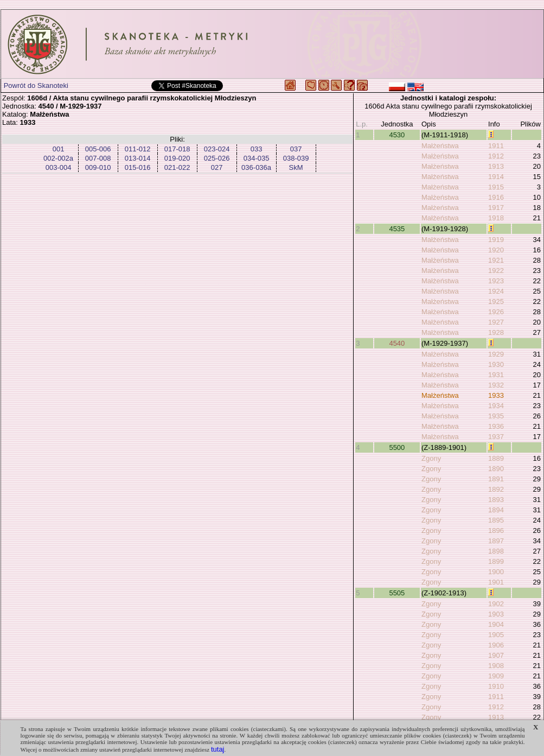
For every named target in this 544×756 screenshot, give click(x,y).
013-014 (138, 158)
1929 (496, 354)
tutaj (218, 749)
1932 (496, 385)
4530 (397, 135)
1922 (496, 271)
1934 (496, 406)
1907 (496, 655)
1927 (496, 322)
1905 (496, 635)
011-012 (138, 149)
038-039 (296, 158)
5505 (397, 593)
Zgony (431, 458)
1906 (496, 645)
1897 (496, 541)
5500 (397, 447)
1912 (496, 156)
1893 (496, 500)
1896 (496, 531)
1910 (496, 686)
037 (296, 149)
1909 (496, 676)
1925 (496, 301)
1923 (496, 281)
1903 (496, 614)
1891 (496, 479)
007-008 (98, 158)
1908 (496, 666)
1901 (496, 582)
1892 (496, 489)
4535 (397, 229)
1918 (496, 218)
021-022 (177, 167)
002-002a (58, 158)
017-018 (177, 149)
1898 (496, 551)
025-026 (217, 158)
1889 (496, 458)
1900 (496, 572)
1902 (496, 604)
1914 (496, 177)
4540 (397, 343)
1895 (496, 520)
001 (59, 149)
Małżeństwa (440, 146)
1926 (496, 312)
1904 (496, 624)
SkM (296, 167)
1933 (496, 395)
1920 (496, 250)
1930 (496, 364)
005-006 (98, 149)
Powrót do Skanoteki (36, 85)
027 (217, 167)
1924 (496, 291)
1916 (496, 197)
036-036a (256, 167)
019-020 (177, 158)
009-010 (98, 167)
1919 (496, 240)
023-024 (217, 149)
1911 (496, 146)
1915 (496, 187)
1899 (496, 561)
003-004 (59, 167)
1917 (496, 208)
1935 (496, 416)
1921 (496, 260)
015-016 (138, 167)
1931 (496, 375)
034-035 (257, 158)
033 (257, 149)
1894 (496, 510)
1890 (496, 469)
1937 (496, 437)
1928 (496, 332)
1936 (496, 426)
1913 (496, 166)
